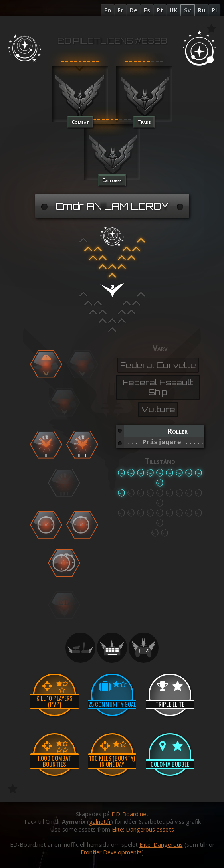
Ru (202, 10)
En (108, 10)
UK (173, 10)
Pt (160, 10)
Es (147, 10)
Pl (214, 10)
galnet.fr (100, 822)
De (134, 10)
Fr (120, 10)
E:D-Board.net (130, 814)
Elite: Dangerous (161, 845)
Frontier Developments (111, 852)
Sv (187, 10)
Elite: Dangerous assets (143, 829)
